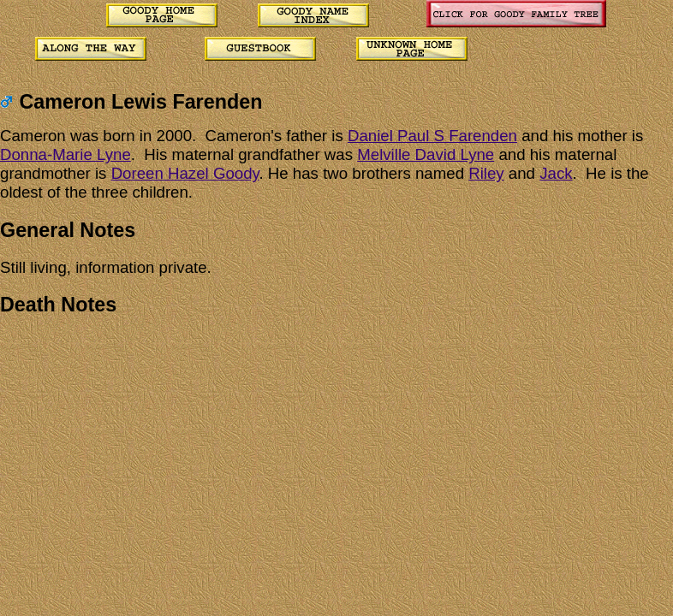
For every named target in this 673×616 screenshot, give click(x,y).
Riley (486, 173)
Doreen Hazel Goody (185, 173)
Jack (556, 173)
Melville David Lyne (426, 154)
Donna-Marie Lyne (66, 154)
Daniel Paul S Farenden (432, 136)
